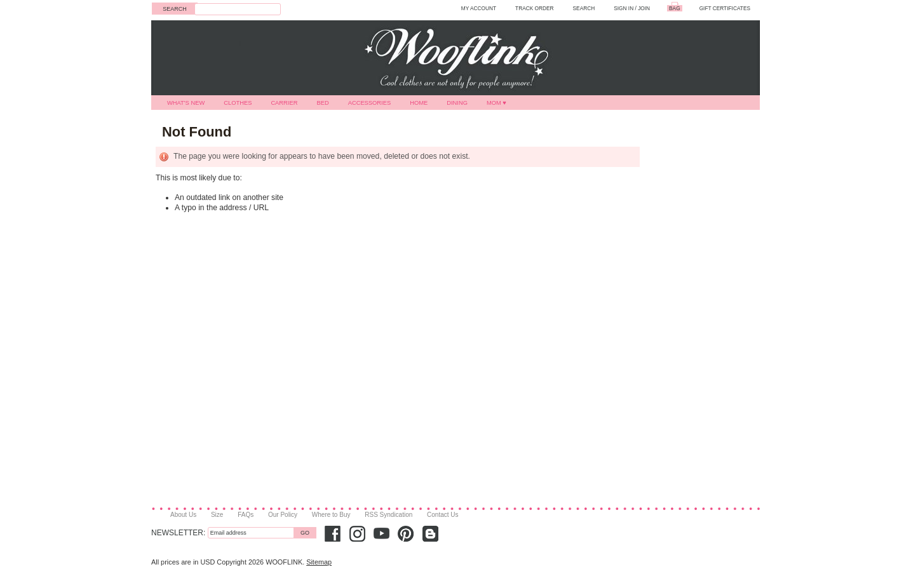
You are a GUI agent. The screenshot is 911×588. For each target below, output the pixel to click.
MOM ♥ (496, 103)
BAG (675, 8)
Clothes (238, 103)
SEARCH (584, 8)
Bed (322, 103)
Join (644, 8)
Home (419, 103)
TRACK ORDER (535, 8)
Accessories (370, 103)
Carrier (284, 103)
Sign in (624, 8)
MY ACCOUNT (479, 8)
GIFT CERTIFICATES (725, 8)
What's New (186, 103)
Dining (457, 103)
